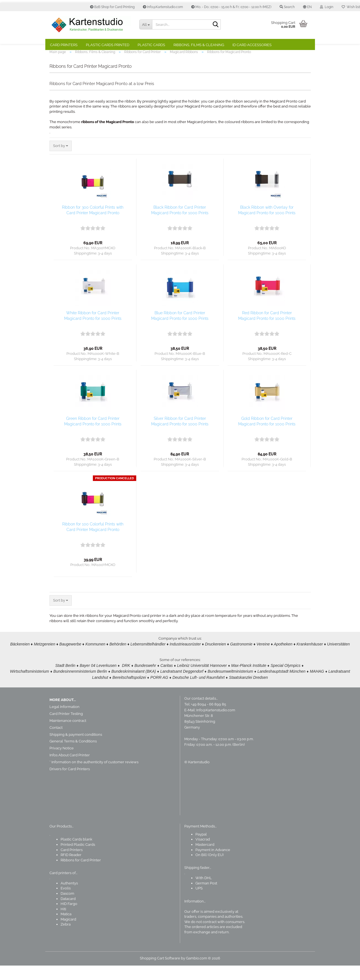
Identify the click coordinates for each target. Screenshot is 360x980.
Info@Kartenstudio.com (163, 7)
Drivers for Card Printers (70, 783)
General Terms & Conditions (73, 756)
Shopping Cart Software (160, 973)
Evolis (66, 903)
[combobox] (61, 160)
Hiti (63, 923)
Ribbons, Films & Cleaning (199, 45)
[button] (307, 7)
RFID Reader (71, 869)
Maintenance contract (68, 735)
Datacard (68, 913)
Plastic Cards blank (76, 854)
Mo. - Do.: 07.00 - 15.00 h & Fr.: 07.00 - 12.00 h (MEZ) (231, 7)
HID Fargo (69, 918)
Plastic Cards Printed (108, 45)
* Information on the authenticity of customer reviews (94, 776)
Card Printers (64, 45)
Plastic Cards (151, 45)
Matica (66, 928)
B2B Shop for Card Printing (112, 7)
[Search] (215, 25)
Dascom (67, 908)
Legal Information (64, 721)
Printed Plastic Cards (78, 859)
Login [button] (327, 7)
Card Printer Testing (66, 728)
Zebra (66, 939)
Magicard (68, 934)
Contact (56, 742)
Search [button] (287, 7)
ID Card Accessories (252, 45)
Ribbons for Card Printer (81, 875)
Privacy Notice (62, 763)
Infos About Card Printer (70, 770)
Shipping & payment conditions (76, 749)
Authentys (69, 898)
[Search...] (146, 24)
